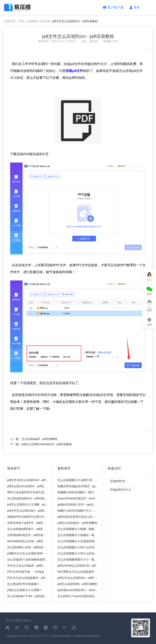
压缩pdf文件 (118, 481)
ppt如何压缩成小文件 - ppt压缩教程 (77, 505)
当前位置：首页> (15, 21)
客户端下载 (113, 7)
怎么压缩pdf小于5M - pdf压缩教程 (27, 597)
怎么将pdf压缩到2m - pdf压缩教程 (27, 499)
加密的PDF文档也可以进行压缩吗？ (27, 517)
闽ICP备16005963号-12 (88, 636)
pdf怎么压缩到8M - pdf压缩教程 (77, 584)
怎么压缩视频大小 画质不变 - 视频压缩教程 (78, 481)
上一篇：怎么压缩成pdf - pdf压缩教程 (34, 439)
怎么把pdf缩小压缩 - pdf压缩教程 (27, 548)
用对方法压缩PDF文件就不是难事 (27, 493)
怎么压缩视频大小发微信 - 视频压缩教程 (77, 536)
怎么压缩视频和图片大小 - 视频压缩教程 (77, 560)
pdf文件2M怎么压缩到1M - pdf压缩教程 (28, 481)
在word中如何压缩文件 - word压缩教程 (78, 499)
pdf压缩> (46, 21)
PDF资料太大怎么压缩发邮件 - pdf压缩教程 (77, 572)
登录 (135, 7)
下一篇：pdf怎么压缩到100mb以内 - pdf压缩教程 (41, 444)
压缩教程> (33, 21)
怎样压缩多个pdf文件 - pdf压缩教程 (27, 524)
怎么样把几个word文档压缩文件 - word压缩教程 (78, 597)
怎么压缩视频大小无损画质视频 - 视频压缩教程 (77, 542)
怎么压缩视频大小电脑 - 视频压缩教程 (77, 530)
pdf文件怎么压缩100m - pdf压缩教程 (27, 511)
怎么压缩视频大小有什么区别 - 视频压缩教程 (77, 548)
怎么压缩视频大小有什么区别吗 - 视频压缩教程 (77, 554)
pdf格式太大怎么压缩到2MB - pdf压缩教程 (26, 554)
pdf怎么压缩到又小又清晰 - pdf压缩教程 (27, 505)
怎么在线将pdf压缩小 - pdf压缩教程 (27, 530)
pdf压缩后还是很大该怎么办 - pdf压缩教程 (76, 517)
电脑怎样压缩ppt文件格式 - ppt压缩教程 (77, 487)
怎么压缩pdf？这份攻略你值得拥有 (28, 560)
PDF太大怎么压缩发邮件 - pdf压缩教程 (27, 579)
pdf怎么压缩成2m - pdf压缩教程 (77, 523)
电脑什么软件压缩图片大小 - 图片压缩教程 (77, 511)
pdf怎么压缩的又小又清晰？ (25, 590)
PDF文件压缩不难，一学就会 (26, 572)
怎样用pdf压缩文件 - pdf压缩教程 (27, 536)
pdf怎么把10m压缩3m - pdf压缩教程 (27, 487)
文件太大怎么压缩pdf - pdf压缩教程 (27, 566)
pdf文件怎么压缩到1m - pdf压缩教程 (75, 21)
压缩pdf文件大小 (121, 490)
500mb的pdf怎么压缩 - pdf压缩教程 (27, 542)
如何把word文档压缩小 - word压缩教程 (78, 591)
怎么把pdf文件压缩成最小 (23, 584)
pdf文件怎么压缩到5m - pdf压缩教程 (77, 579)
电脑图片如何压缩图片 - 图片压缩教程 (77, 493)
